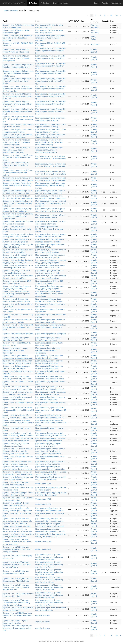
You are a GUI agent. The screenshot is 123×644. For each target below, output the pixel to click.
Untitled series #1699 (43, 549)
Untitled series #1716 (43, 504)
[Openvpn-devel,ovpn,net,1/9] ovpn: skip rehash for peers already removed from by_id (51, 51)
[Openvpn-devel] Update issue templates (18, 334)
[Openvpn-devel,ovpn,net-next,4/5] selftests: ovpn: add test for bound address (16, 165)
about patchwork (79, 641)
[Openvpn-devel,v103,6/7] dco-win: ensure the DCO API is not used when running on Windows (17, 542)
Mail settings (117, 3)
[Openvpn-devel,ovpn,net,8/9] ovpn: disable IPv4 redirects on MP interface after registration (17, 58)
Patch (5, 21)
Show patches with (11, 10)
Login (96, 3)
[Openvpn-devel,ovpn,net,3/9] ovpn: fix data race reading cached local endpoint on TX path (18, 96)
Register (105, 3)
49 (111, 15)
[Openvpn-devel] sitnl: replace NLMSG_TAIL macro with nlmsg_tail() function (17, 229)
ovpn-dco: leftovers (43, 615)
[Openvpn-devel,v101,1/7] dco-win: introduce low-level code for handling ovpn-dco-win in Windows (49, 557)
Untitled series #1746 (43, 483)
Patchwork (7, 3)
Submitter (95, 22)
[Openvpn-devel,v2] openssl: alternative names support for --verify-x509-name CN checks (18, 410)
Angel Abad (95, 44)
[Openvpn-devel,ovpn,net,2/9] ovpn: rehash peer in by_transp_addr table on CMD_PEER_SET (17, 104)
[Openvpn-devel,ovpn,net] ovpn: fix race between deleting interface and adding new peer (17, 185)
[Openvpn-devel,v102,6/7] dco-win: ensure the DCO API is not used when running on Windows (17, 549)
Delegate (105, 21)
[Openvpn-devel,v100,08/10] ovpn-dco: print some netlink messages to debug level (17, 628)
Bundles (45, 3)
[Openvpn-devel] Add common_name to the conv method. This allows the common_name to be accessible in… (17, 451)
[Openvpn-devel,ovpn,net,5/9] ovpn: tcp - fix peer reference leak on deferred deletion (18, 81)
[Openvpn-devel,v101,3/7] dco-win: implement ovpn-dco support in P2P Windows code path (16, 587)
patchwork (42, 641)
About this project (60, 3)
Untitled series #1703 (43, 499)
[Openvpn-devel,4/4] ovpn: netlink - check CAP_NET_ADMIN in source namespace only (18, 119)
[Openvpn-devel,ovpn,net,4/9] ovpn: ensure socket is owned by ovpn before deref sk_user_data (17, 89)
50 (117, 15)
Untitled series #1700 (43, 542)
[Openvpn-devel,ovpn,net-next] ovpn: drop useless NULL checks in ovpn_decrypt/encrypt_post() (16, 150)
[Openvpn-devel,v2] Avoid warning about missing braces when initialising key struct (18, 327)
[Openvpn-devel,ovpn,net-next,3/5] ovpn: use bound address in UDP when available (18, 173)
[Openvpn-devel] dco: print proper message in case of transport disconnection (15, 350)
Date (82, 21)
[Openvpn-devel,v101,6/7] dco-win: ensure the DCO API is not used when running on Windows (17, 565)
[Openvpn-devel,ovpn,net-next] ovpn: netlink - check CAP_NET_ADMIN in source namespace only (16, 142)
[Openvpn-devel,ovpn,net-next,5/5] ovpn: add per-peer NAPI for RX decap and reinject (18, 157)
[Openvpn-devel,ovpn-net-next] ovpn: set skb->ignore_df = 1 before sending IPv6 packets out (18, 203)
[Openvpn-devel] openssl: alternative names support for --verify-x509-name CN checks (18, 423)
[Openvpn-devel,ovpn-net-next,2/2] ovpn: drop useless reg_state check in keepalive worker (18, 216)
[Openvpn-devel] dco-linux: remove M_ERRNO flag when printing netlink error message (16, 294)
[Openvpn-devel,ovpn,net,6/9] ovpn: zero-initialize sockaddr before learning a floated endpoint (18, 73)
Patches (33, 3)
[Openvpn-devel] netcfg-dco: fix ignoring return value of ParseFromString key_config (17, 38)
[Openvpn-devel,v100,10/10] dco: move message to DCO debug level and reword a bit (18, 615)
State (112, 21)
